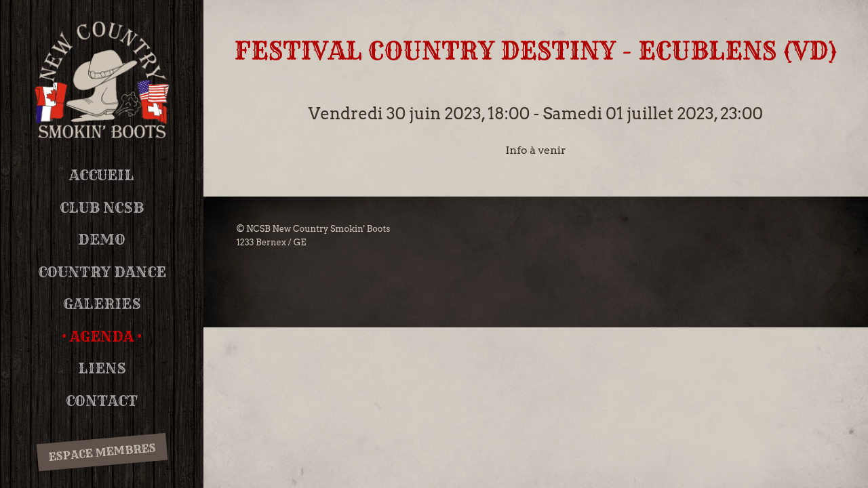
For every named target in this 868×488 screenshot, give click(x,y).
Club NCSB (102, 208)
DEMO (102, 240)
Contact (102, 401)
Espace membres (102, 453)
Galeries (102, 304)
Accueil (102, 175)
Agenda (102, 337)
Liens (102, 368)
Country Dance (102, 272)
